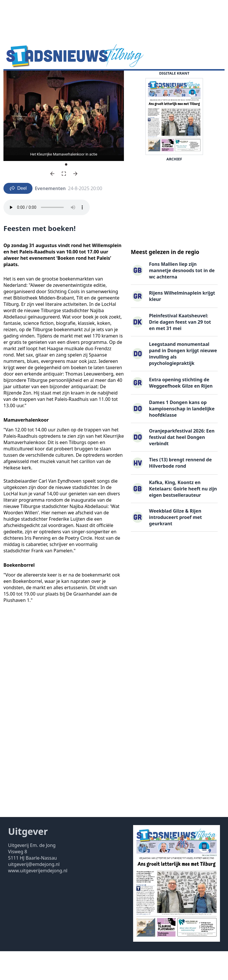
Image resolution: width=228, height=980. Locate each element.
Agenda (43, 79)
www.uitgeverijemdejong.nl (38, 899)
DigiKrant (69, 79)
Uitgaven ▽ (19, 90)
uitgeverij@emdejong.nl (34, 893)
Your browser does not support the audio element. (47, 236)
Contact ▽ (49, 90)
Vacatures (97, 79)
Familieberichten (133, 79)
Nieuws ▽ (17, 79)
